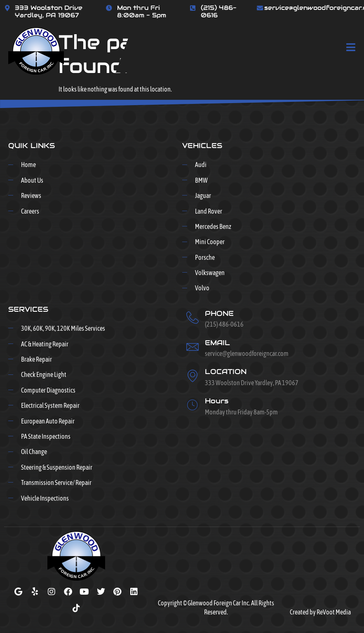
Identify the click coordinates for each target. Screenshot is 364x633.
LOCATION (226, 372)
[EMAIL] (193, 347)
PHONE (219, 313)
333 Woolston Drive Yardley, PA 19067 (49, 11)
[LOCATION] (193, 376)
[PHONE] (193, 318)
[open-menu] (351, 48)
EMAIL (217, 343)
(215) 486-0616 (219, 11)
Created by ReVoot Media (320, 612)
